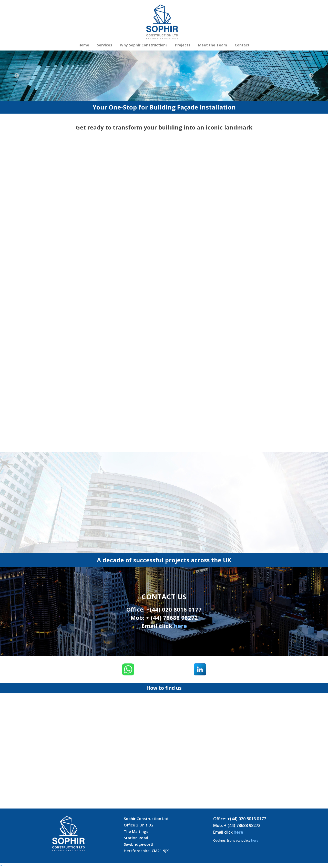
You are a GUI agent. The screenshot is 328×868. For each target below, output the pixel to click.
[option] (164, 76)
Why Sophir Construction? (144, 45)
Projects (183, 45)
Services (105, 45)
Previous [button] (17, 76)
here (180, 626)
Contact (242, 45)
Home (84, 45)
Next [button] (311, 76)
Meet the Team (213, 45)
